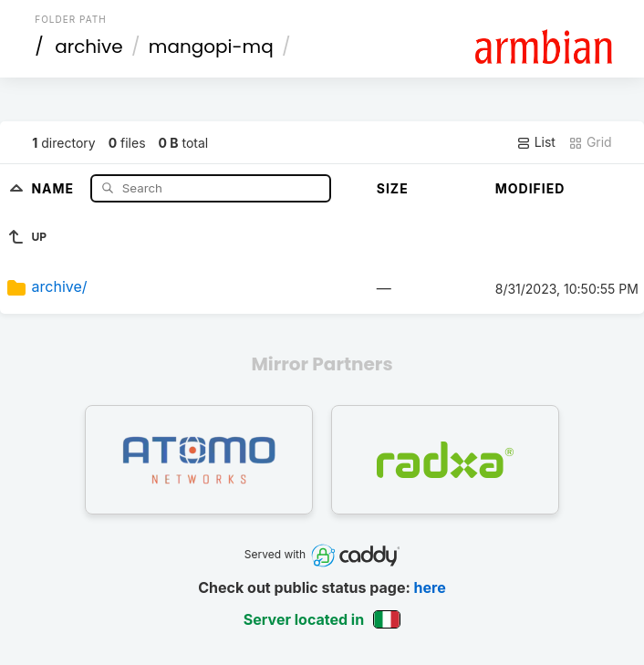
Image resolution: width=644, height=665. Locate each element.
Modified (530, 188)
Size (393, 188)
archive (88, 47)
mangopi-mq (211, 47)
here (430, 587)
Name (54, 187)
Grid (590, 142)
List (536, 142)
